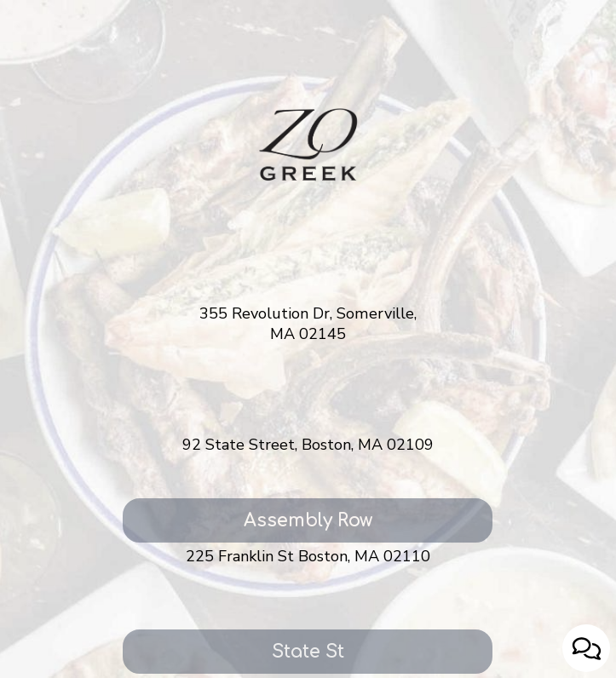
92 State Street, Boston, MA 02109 (308, 445)
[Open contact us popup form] (586, 648)
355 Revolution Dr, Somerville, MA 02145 (308, 324)
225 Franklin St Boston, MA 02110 (308, 557)
